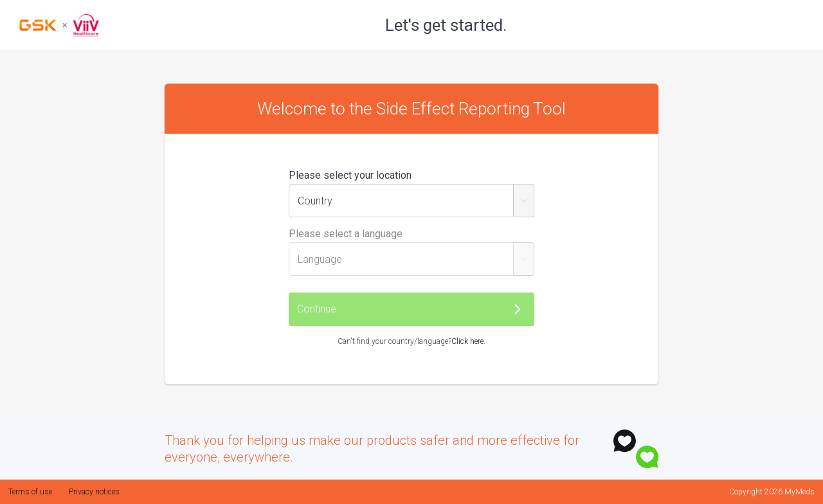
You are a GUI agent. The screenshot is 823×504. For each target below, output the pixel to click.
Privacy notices (94, 492)
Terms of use (30, 492)
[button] (411, 309)
